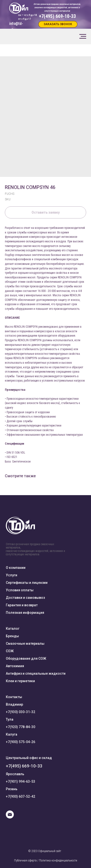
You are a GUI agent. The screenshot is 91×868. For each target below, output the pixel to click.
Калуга (12, 734)
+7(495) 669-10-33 (24, 766)
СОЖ (10, 651)
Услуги (12, 575)
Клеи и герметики (20, 681)
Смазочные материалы (25, 644)
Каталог (13, 629)
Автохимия (15, 666)
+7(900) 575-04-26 (21, 742)
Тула (10, 719)
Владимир (14, 704)
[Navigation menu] (83, 36)
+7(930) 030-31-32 (21, 712)
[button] (58, 24)
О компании (16, 568)
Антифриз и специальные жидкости (36, 673)
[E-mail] (10, 817)
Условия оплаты (20, 590)
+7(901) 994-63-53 (21, 781)
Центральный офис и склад (29, 758)
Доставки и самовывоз (25, 598)
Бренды (12, 636)
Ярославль (15, 774)
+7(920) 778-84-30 (21, 727)
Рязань (12, 789)
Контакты (14, 697)
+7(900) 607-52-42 (21, 796)
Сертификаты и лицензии (27, 583)
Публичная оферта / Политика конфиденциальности (46, 861)
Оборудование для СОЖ (26, 658)
